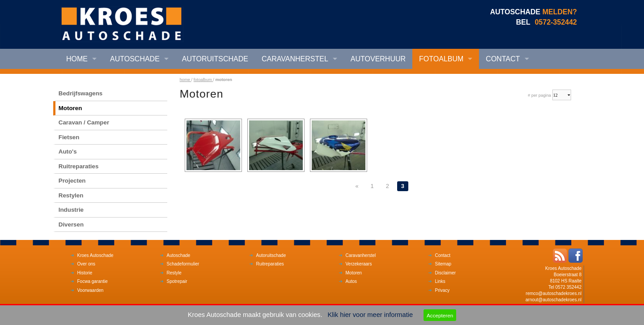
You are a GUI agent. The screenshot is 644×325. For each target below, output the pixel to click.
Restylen (71, 195)
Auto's (68, 152)
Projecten (72, 181)
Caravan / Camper (84, 122)
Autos (352, 281)
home (186, 80)
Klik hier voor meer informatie (371, 315)
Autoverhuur (378, 59)
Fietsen (69, 137)
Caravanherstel (295, 59)
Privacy (443, 290)
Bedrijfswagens (81, 93)
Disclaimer (446, 273)
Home (77, 59)
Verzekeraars (359, 264)
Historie (85, 273)
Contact (503, 59)
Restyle (174, 273)
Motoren (70, 108)
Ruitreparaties (79, 166)
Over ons (87, 264)
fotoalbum (203, 80)
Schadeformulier (183, 264)
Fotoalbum (441, 59)
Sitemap (443, 264)
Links (440, 281)
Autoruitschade (215, 59)
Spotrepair (177, 281)
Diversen (71, 225)
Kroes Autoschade (95, 255)
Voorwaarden (91, 290)
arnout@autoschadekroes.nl (553, 300)
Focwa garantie (93, 281)
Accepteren (440, 315)
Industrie (71, 210)
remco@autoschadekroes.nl (554, 293)
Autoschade (135, 59)
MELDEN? (560, 12)
